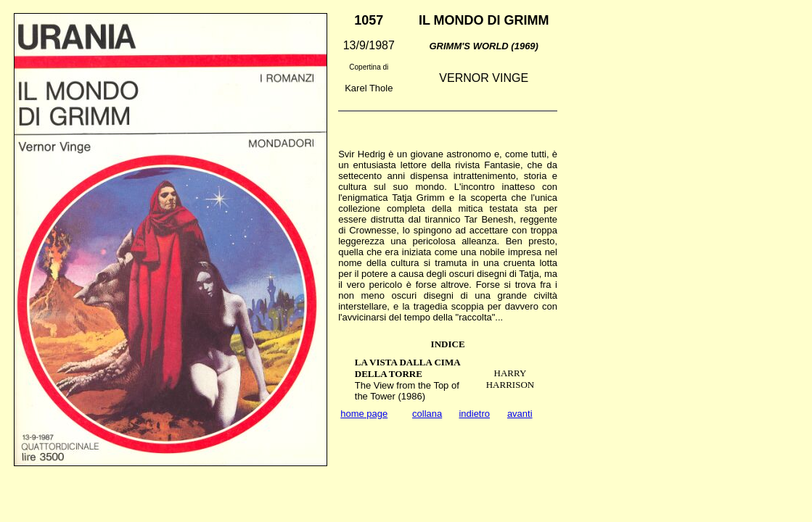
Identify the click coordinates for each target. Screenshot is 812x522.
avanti (520, 414)
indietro (474, 414)
